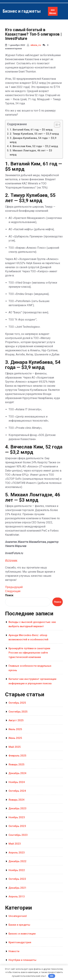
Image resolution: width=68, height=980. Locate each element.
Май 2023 (15, 844)
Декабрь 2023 (17, 808)
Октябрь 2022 (17, 879)
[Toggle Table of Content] (55, 125)
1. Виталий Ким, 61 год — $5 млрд (31, 130)
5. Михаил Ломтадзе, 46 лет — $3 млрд (31, 153)
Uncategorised (18, 916)
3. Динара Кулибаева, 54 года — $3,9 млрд (33, 140)
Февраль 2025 (17, 756)
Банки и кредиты (19, 925)
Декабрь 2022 (17, 861)
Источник (11, 560)
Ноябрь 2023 (17, 817)
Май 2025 (15, 747)
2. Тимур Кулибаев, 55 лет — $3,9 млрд (34, 134)
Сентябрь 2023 (18, 835)
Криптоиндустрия (20, 942)
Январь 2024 (17, 800)
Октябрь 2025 (17, 703)
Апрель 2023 (17, 853)
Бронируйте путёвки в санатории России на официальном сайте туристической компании (29, 653)
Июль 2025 (15, 729)
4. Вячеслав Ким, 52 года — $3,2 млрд (34, 146)
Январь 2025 (17, 765)
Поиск (9, 595)
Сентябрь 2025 (18, 712)
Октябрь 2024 (17, 791)
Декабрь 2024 (17, 773)
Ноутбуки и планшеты (22, 960)
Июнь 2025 (15, 738)
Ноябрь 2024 (17, 782)
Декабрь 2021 (17, 888)
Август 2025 (16, 720)
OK (52, 976)
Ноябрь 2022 (17, 870)
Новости (14, 951)
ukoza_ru (36, 45)
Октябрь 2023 (17, 826)
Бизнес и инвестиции (22, 934)
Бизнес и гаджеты (22, 11)
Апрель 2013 (17, 897)
